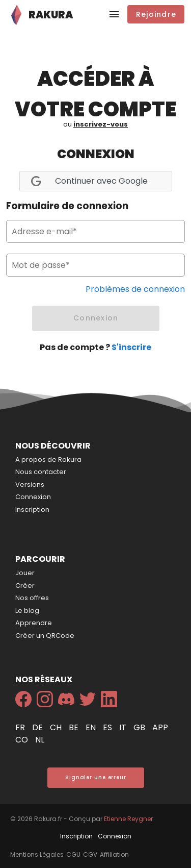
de (38, 727)
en (92, 727)
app (160, 727)
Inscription (32, 510)
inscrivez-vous (101, 124)
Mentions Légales (37, 854)
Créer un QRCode (45, 636)
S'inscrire (131, 347)
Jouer (25, 573)
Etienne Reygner (128, 819)
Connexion (33, 497)
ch (57, 727)
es (108, 727)
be (75, 727)
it (124, 727)
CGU (73, 854)
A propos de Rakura (48, 460)
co (23, 740)
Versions (30, 485)
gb (140, 727)
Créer (25, 586)
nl (40, 740)
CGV (90, 854)
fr (21, 727)
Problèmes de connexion (135, 289)
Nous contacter (41, 472)
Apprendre (34, 623)
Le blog (27, 611)
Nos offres (32, 598)
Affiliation (114, 854)
